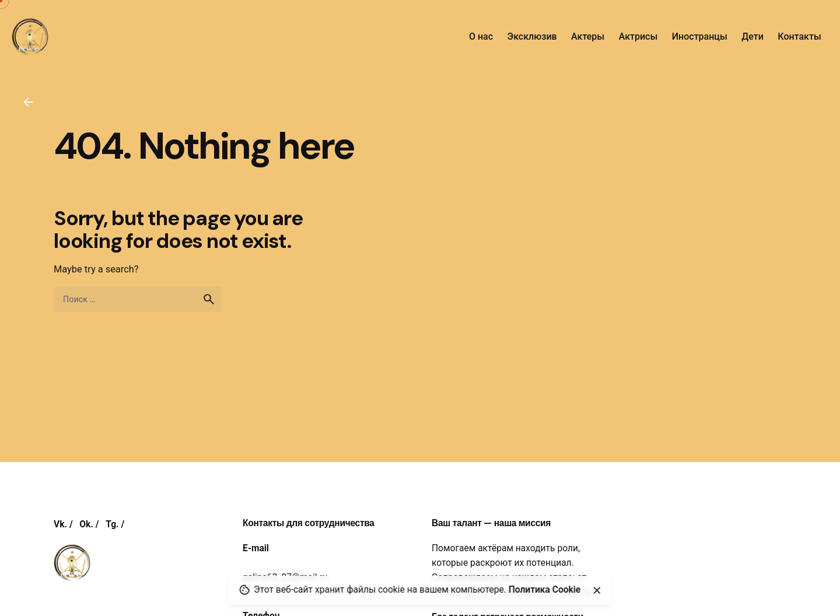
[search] (209, 299)
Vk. (60, 524)
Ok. (86, 524)
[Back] (28, 102)
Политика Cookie (545, 590)
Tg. (112, 524)
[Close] (597, 590)
